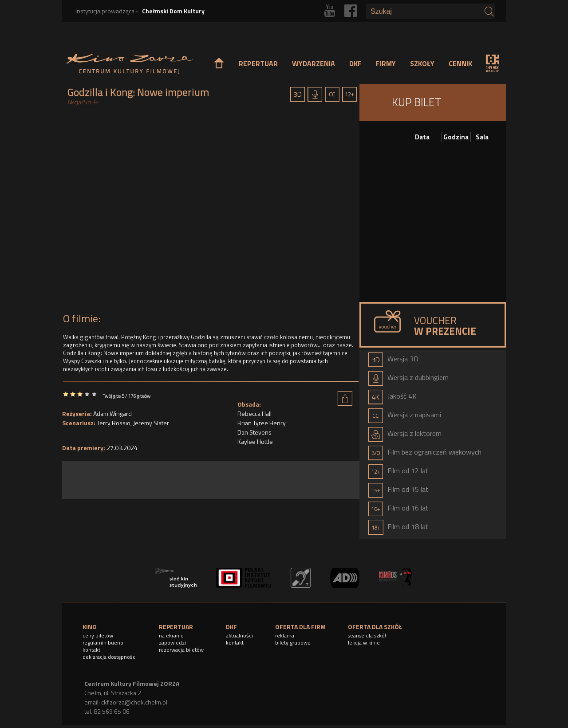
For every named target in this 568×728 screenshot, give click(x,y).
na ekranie (171, 635)
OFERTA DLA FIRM (300, 627)
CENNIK (460, 63)
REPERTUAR (258, 63)
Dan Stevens (254, 432)
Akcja (74, 102)
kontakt (91, 650)
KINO (90, 627)
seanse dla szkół (367, 635)
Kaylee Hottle (255, 441)
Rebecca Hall (254, 413)
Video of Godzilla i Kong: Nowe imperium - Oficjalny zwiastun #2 (211, 212)
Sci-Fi (91, 102)
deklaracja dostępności (110, 657)
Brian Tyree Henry (262, 423)
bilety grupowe (293, 643)
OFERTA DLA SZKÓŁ (375, 627)
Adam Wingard (112, 413)
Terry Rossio (114, 423)
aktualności (239, 635)
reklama (285, 635)
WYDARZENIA (314, 63)
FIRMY (386, 63)
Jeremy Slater (151, 423)
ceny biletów (98, 635)
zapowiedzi (172, 643)
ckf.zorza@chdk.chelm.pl (134, 702)
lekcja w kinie (364, 643)
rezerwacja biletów (181, 650)
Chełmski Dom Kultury (173, 11)
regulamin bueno (103, 643)
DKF (355, 63)
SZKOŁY (422, 63)
